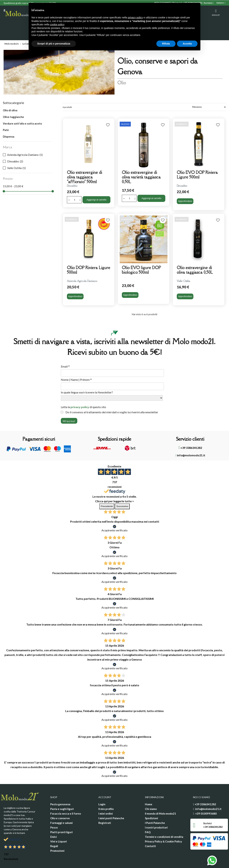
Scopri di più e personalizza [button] (54, 44)
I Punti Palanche (155, 809)
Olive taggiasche (13, 103)
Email (65, 352)
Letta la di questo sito (83, 393)
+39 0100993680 (206, 799)
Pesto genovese (60, 790)
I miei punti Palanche (111, 804)
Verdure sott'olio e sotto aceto (22, 109)
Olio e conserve (60, 804)
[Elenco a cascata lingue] (221, 3)
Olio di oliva (10, 96)
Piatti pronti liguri (61, 818)
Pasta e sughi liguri (62, 795)
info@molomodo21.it (190, 441)
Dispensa (9, 122)
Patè (6, 116)
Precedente (107, 492)
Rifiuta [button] (166, 44)
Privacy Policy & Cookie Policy (163, 827)
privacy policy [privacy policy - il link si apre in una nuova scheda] (135, 18)
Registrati (105, 809)
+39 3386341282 (190, 433)
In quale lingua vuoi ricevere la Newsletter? (87, 378)
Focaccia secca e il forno (66, 799)
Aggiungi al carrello (97, 186)
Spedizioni (151, 804)
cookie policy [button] (57, 24)
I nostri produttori (156, 813)
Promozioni (57, 837)
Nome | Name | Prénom (76, 366)
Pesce (54, 813)
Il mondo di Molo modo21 (160, 799)
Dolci (53, 823)
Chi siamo (151, 795)
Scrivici (209, 3)
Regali (54, 832)
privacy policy (80, 393)
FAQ (148, 818)
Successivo (122, 492)
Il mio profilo (106, 795)
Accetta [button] (187, 44)
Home (149, 790)
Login (102, 790)
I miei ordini (106, 799)
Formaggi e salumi (61, 809)
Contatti (150, 832)
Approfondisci (185, 187)
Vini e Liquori (59, 827)
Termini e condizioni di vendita (164, 823)
